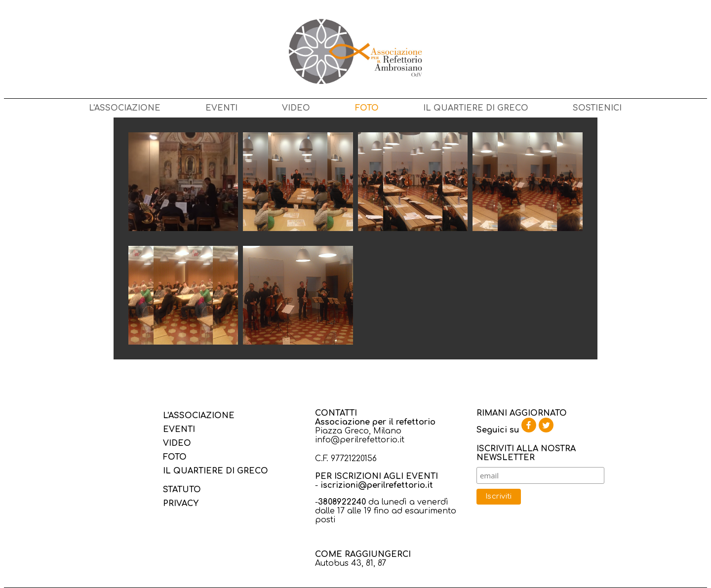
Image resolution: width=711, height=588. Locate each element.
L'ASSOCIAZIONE (125, 108)
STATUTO (182, 490)
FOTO (367, 108)
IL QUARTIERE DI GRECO (476, 108)
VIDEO (296, 108)
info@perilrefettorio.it (360, 440)
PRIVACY (181, 504)
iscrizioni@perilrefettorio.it (377, 485)
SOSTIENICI (597, 108)
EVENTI (221, 108)
